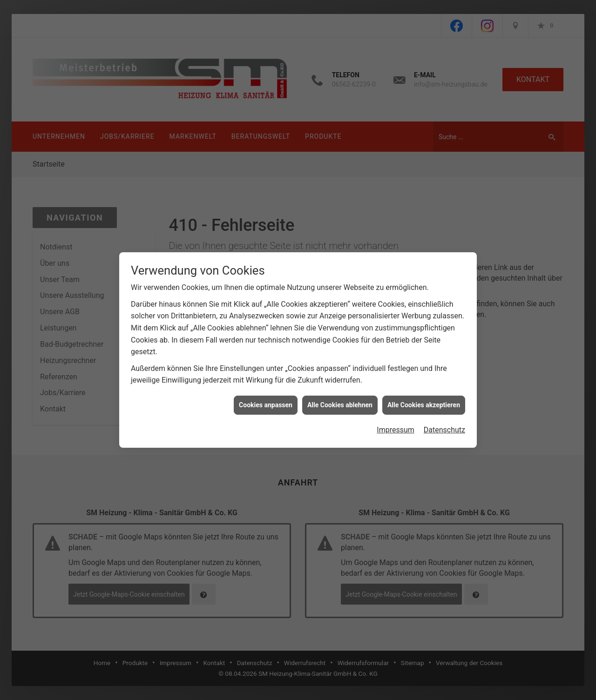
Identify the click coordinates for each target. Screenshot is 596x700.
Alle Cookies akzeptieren (424, 395)
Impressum (396, 420)
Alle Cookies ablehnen (340, 395)
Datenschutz (444, 420)
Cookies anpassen (266, 395)
